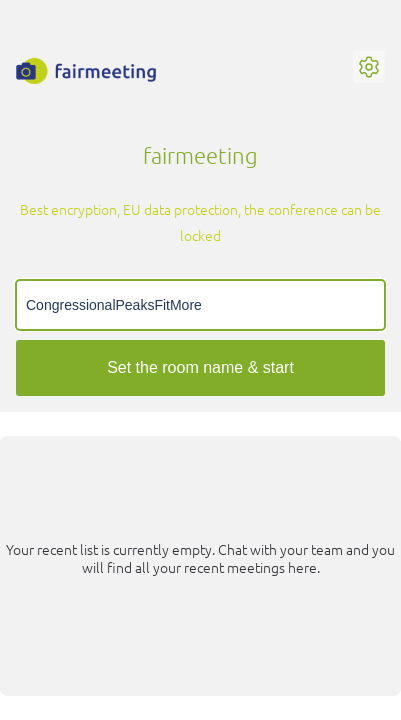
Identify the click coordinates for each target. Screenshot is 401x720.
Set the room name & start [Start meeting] (200, 367)
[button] (369, 67)
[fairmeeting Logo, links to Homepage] (86, 71)
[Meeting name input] (200, 305)
